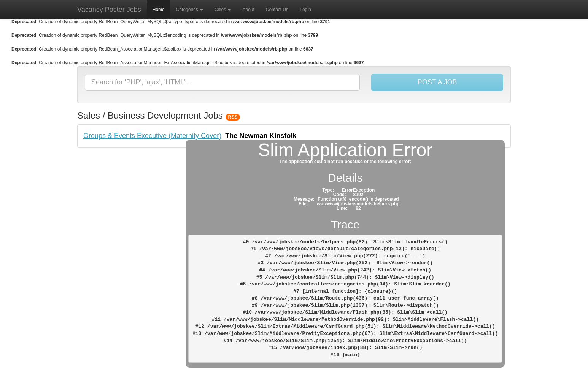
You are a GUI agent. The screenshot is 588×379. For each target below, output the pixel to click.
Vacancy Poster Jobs (109, 10)
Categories (190, 10)
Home (159, 10)
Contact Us (277, 10)
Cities (223, 10)
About (248, 10)
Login (305, 10)
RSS (233, 117)
